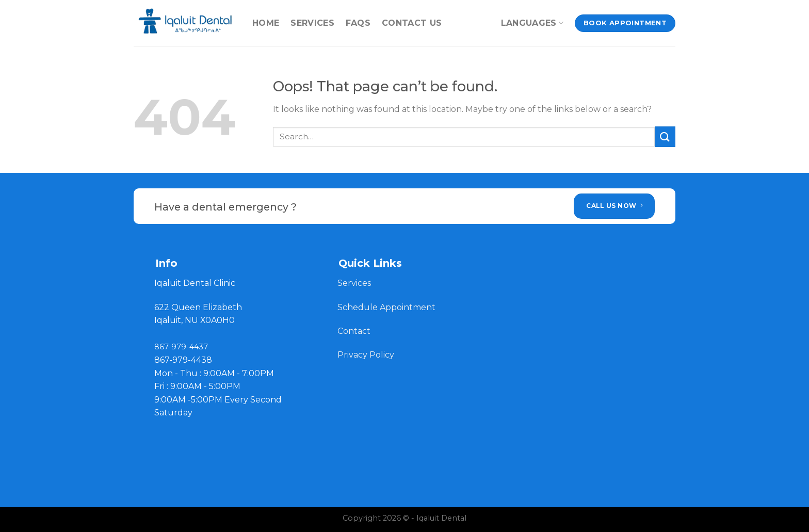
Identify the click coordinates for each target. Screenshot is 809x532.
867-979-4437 (181, 347)
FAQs (358, 23)
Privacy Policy (366, 355)
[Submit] (665, 136)
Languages (532, 23)
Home (266, 23)
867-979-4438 (183, 360)
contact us (412, 23)
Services (312, 23)
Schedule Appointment (386, 307)
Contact (355, 331)
